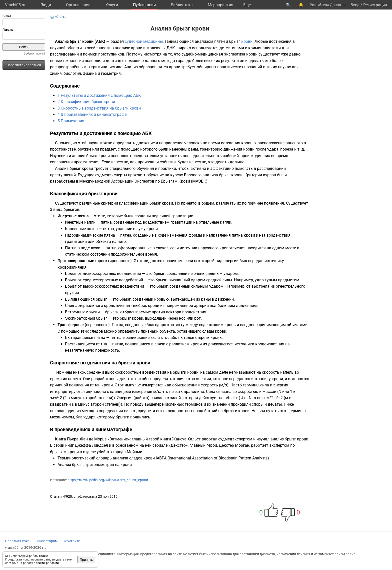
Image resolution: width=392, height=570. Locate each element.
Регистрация (375, 5)
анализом (204, 41)
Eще (247, 5)
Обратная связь (18, 541)
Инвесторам (47, 541)
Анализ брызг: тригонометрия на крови (95, 465)
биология (72, 73)
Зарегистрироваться (24, 65)
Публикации (144, 5)
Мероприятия (220, 5)
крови (247, 41)
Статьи (61, 17)
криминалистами (264, 48)
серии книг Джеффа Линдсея (81, 445)
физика (90, 73)
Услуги (112, 5)
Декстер (178, 445)
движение (145, 143)
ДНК (171, 48)
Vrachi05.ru (15, 5)
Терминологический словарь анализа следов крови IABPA (112, 458)
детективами (232, 48)
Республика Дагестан (328, 5)
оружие (84, 149)
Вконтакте (71, 541)
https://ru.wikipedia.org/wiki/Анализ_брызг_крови (108, 480)
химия (56, 73)
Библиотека (182, 5)
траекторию (211, 149)
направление (171, 143)
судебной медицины (144, 41)
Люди (46, 5)
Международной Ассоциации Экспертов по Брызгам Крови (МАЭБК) (143, 181)
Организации (78, 5)
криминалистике (106, 67)
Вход (355, 5)
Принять (86, 560)
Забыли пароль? (34, 54)
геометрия (111, 73)
